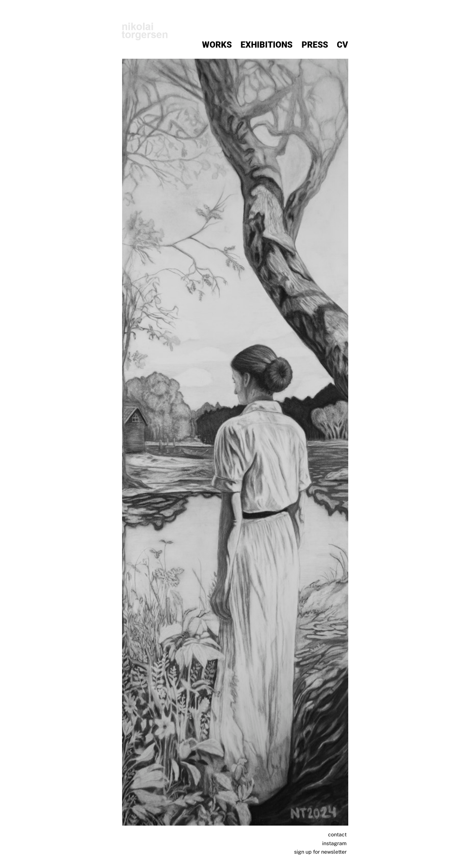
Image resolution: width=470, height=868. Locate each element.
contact (337, 835)
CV (342, 45)
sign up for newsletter (320, 852)
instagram (334, 843)
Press (315, 45)
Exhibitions (266, 45)
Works (217, 45)
